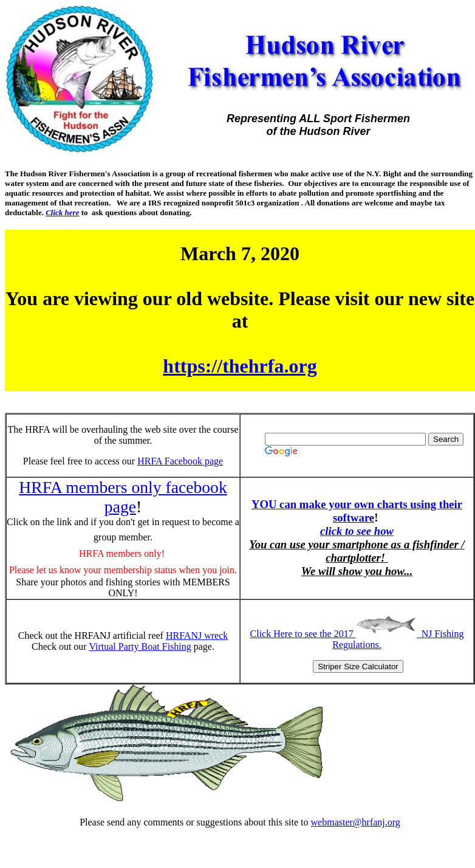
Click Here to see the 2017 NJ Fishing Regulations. (357, 639)
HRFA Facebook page (180, 461)
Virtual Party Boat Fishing (140, 646)
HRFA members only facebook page (123, 497)
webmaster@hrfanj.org (356, 822)
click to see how (357, 531)
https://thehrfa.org (240, 366)
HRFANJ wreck (197, 635)
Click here (62, 212)
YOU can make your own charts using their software (357, 511)
